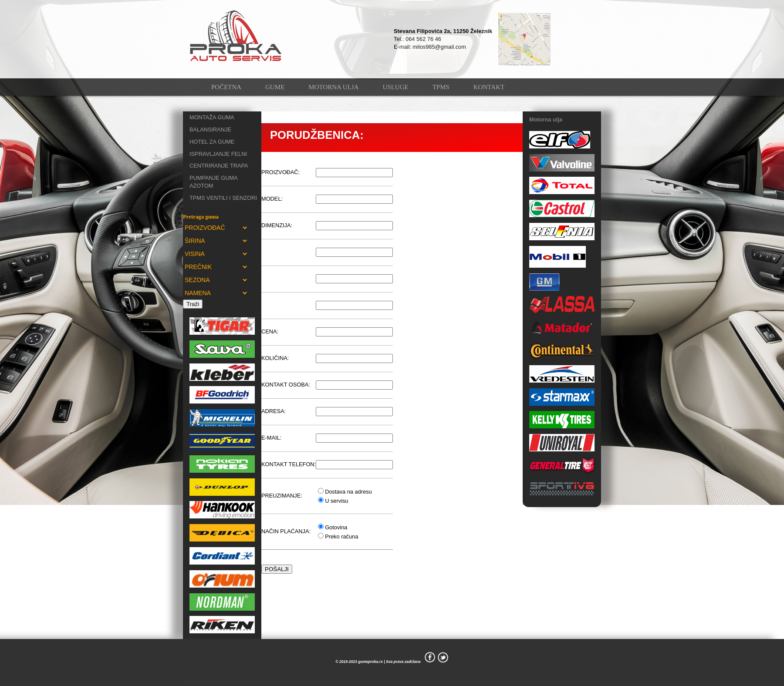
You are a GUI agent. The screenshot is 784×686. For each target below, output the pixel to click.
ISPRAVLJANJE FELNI (218, 154)
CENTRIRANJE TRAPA (219, 166)
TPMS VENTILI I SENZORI (223, 198)
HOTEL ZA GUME (212, 142)
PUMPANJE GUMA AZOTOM (213, 182)
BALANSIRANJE (210, 129)
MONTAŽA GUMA (212, 117)
